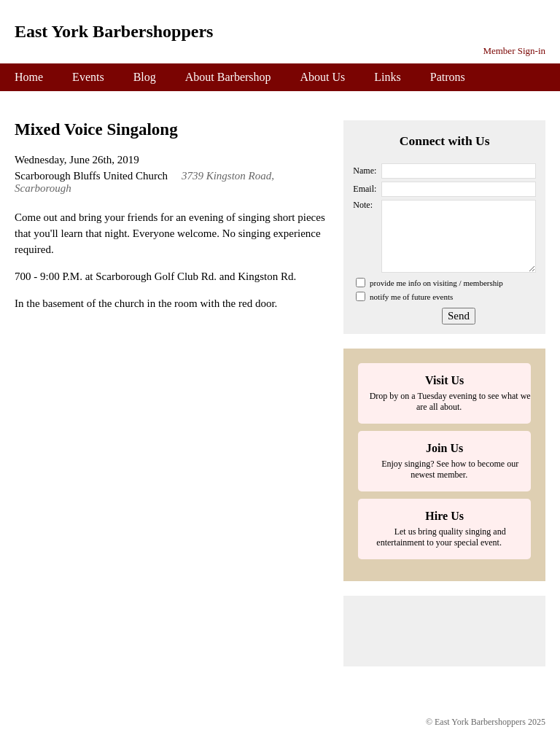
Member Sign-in (514, 51)
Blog (145, 77)
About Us (323, 77)
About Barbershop (228, 77)
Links (387, 77)
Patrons (448, 77)
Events (88, 77)
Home (29, 77)
